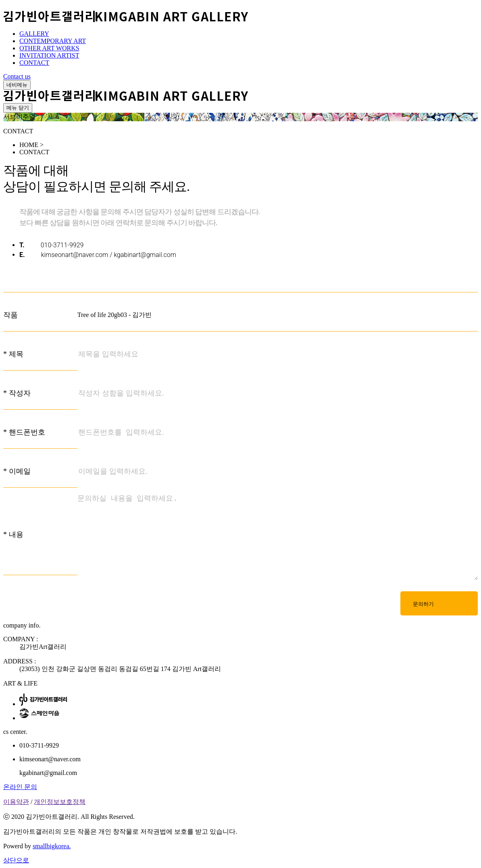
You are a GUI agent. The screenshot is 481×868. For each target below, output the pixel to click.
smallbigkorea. (52, 846)
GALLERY (34, 34)
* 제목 (13, 354)
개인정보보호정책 (60, 802)
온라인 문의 (20, 787)
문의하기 (423, 604)
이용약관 (16, 802)
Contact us (17, 76)
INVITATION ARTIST (49, 55)
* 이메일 (17, 471)
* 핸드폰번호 (24, 432)
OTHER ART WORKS (49, 48)
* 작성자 (17, 393)
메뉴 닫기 (18, 108)
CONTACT (34, 63)
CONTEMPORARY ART (53, 41)
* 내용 (13, 534)
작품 (10, 315)
